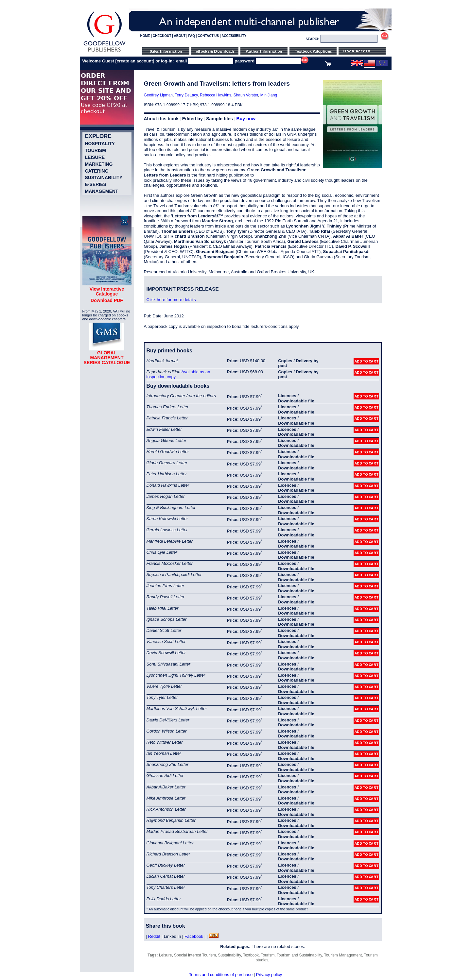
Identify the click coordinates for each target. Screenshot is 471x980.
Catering (97, 171)
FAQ (192, 36)
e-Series (96, 184)
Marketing (99, 164)
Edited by (192, 119)
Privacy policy (269, 975)
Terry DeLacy (186, 95)
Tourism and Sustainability (299, 955)
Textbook (251, 955)
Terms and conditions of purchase (221, 975)
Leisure (95, 157)
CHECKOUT (162, 36)
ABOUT (180, 36)
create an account (135, 61)
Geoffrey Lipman (158, 95)
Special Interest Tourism (195, 955)
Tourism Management (343, 955)
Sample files (219, 119)
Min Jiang (269, 95)
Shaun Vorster (246, 95)
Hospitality (100, 144)
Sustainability (104, 177)
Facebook (194, 936)
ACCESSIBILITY (234, 36)
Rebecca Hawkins (216, 95)
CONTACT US (208, 36)
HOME (145, 36)
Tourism (96, 150)
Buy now (246, 119)
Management (102, 191)
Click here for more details (171, 300)
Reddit (154, 936)
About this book (161, 119)
